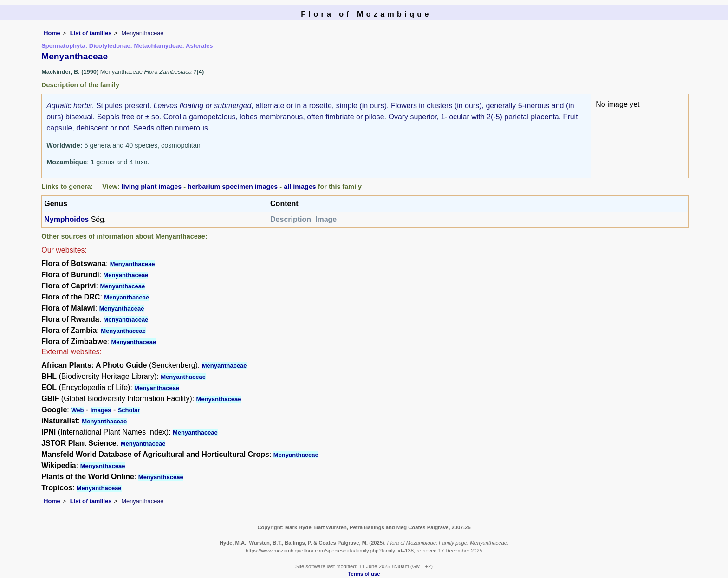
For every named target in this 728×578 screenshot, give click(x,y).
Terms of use (364, 574)
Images (101, 410)
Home (52, 33)
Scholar (129, 410)
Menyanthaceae (133, 264)
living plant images (152, 187)
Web (77, 410)
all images (300, 187)
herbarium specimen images (233, 187)
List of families (91, 33)
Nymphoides (66, 219)
